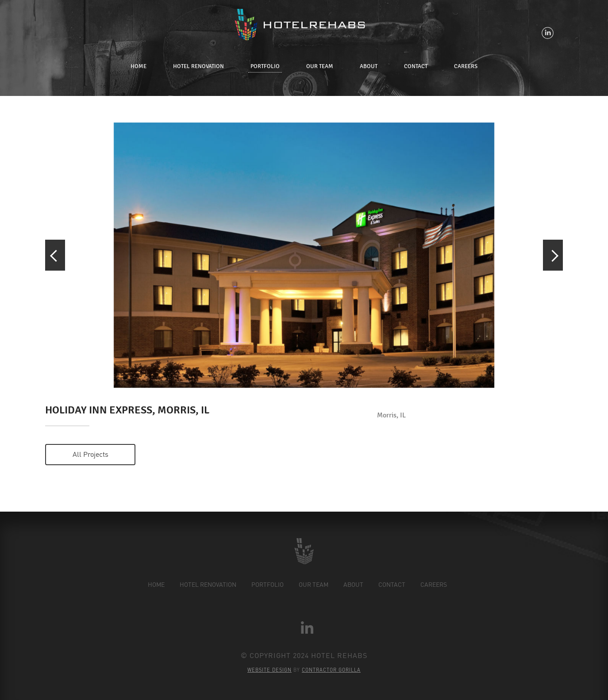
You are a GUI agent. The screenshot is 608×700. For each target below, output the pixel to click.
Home (139, 66)
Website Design (269, 670)
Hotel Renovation (198, 66)
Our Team (320, 66)
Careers (466, 66)
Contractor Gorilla (331, 670)
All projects (90, 454)
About (369, 66)
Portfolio (265, 66)
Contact (416, 66)
